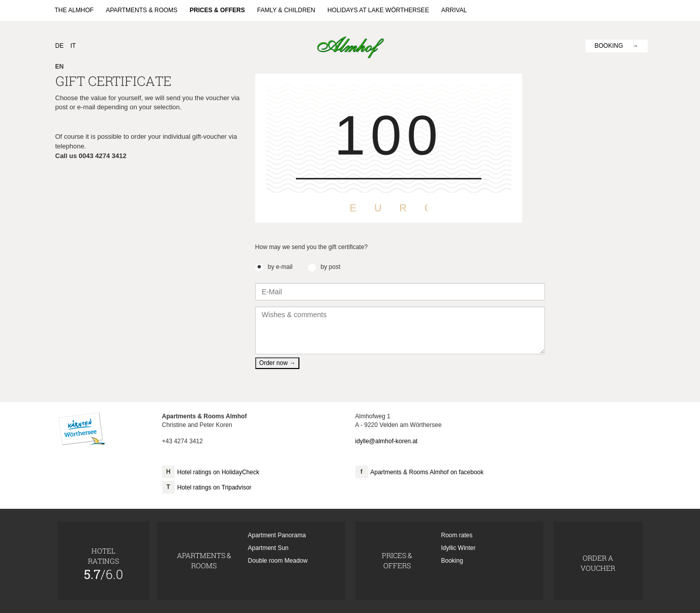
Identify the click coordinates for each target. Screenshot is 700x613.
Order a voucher (598, 563)
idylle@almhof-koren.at (387, 441)
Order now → (277, 363)
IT (73, 46)
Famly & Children (286, 10)
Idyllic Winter (459, 548)
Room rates (457, 535)
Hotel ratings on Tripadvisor (215, 487)
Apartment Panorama (277, 535)
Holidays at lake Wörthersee (378, 10)
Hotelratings (103, 563)
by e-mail (280, 267)
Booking (609, 46)
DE (60, 46)
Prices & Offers (217, 10)
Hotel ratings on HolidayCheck (218, 472)
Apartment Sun (268, 548)
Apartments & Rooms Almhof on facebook (427, 472)
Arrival (454, 10)
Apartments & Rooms (142, 10)
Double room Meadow (278, 561)
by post (331, 267)
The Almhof (74, 10)
